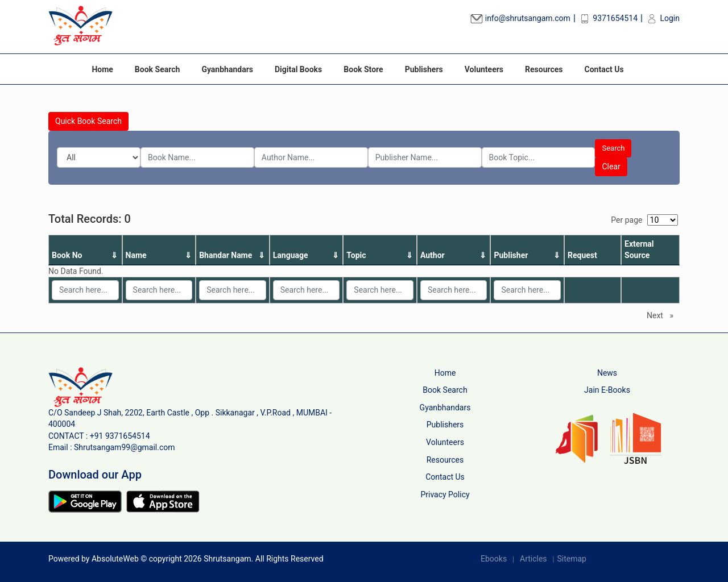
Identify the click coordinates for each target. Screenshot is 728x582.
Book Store (363, 69)
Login (663, 18)
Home (102, 69)
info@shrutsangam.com (520, 18)
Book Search (158, 69)
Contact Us (604, 69)
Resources (544, 69)
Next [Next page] (663, 315)
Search (613, 148)
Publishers (424, 69)
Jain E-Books (607, 390)
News (607, 373)
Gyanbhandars (227, 69)
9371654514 (608, 18)
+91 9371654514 (120, 436)
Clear (611, 167)
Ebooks (494, 559)
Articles (533, 559)
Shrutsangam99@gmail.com (125, 447)
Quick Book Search (88, 121)
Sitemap (571, 559)
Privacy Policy (445, 494)
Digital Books (298, 69)
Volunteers (484, 69)
